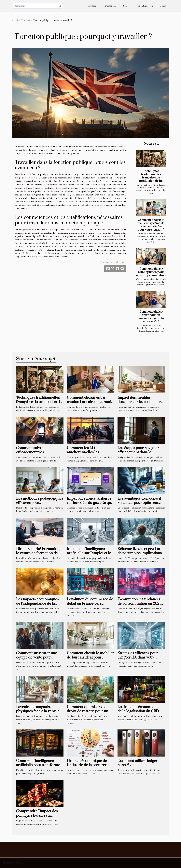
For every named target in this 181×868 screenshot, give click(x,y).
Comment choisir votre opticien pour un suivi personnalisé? (151, 272)
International (110, 6)
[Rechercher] (38, 6)
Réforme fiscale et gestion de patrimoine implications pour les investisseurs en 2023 (140, 555)
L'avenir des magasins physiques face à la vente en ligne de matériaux (39, 711)
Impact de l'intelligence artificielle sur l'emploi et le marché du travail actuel (89, 553)
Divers (163, 6)
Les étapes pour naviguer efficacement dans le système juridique (138, 452)
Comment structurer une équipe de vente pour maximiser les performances (40, 658)
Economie (93, 6)
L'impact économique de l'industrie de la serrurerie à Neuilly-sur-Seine (90, 765)
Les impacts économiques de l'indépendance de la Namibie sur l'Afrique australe (37, 606)
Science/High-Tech (144, 6)
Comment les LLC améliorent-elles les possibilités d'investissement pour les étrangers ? (90, 455)
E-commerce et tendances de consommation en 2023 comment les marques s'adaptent (139, 606)
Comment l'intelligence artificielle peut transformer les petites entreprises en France (39, 767)
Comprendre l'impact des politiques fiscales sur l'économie (37, 816)
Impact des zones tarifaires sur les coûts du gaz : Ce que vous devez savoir (90, 503)
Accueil (15, 20)
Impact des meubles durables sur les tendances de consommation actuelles (140, 402)
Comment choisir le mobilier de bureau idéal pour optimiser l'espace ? (90, 658)
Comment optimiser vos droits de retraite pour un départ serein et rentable (88, 711)
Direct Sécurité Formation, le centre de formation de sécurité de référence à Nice (39, 553)
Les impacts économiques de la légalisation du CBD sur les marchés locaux (139, 711)
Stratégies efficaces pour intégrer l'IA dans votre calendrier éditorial (138, 658)
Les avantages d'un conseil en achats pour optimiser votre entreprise (139, 503)
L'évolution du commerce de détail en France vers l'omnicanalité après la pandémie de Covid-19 (90, 606)
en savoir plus (31, 178)
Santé (126, 6)
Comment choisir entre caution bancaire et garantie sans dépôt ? (151, 317)
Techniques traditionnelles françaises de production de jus (151, 176)
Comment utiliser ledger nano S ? (138, 763)
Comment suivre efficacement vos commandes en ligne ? (35, 452)
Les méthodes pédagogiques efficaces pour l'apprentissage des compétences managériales (40, 505)
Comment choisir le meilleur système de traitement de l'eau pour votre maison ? (151, 225)
